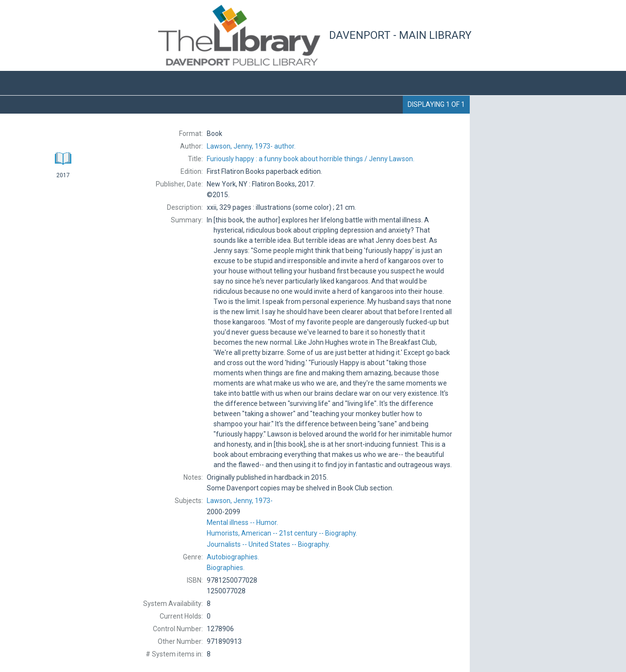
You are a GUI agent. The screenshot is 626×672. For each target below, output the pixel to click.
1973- (240, 501)
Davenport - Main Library (400, 35)
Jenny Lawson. (311, 159)
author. (251, 146)
